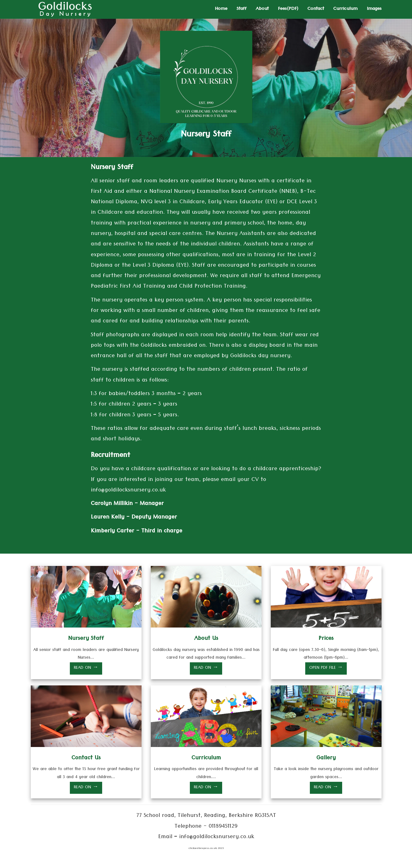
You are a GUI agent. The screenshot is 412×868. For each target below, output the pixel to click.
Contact (316, 9)
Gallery (326, 759)
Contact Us (86, 759)
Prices (326, 639)
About (262, 9)
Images (374, 9)
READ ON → (86, 668)
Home (221, 9)
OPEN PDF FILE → (326, 668)
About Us (206, 639)
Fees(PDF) (288, 9)
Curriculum (345, 9)
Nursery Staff (86, 639)
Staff (242, 9)
